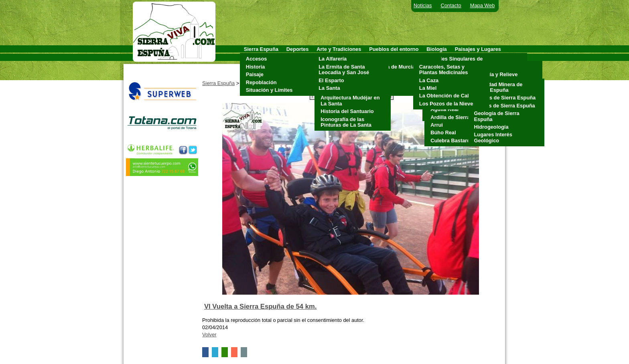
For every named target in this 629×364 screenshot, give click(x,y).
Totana (379, 90)
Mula (377, 74)
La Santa (329, 88)
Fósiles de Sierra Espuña (505, 106)
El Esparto (331, 80)
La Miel (428, 88)
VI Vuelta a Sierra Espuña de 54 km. (260, 306)
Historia (256, 67)
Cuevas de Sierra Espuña (505, 98)
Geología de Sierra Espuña (497, 116)
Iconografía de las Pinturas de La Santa (346, 122)
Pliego (379, 82)
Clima (479, 67)
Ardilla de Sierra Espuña (460, 117)
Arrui (437, 125)
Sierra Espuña (218, 83)
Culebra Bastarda (452, 141)
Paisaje (255, 74)
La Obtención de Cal (444, 96)
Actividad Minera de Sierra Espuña (498, 87)
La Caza (429, 80)
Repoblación (261, 82)
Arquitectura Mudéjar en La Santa (350, 100)
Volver (209, 335)
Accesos (257, 59)
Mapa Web (483, 5)
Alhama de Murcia (393, 67)
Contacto (451, 5)
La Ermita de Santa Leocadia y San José (344, 70)
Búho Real (443, 132)
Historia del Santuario (347, 111)
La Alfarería (333, 59)
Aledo (378, 59)
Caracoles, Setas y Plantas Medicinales (444, 70)
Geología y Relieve (495, 74)
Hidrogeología (491, 127)
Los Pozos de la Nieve (446, 104)
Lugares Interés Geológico (493, 137)
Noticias (423, 5)
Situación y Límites (269, 90)
